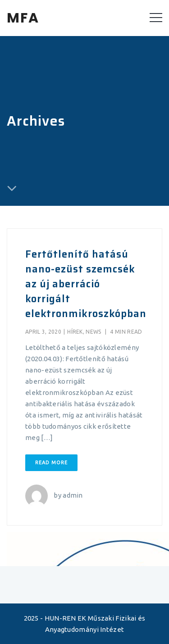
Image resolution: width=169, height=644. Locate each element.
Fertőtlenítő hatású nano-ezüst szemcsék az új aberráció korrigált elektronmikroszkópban (86, 284)
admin (73, 495)
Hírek (75, 332)
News (93, 332)
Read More (51, 463)
